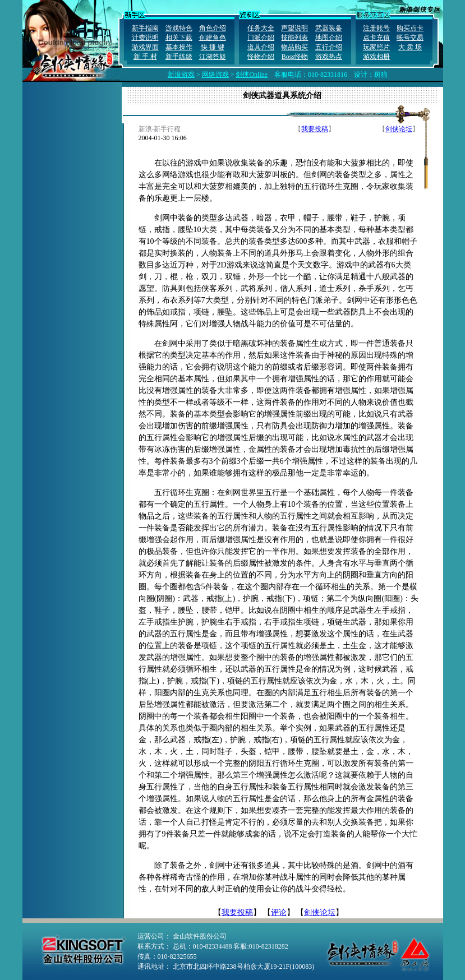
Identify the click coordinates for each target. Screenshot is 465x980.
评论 (279, 912)
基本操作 (179, 47)
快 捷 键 (213, 47)
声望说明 (294, 28)
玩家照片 (376, 47)
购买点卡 (410, 28)
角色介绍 (213, 28)
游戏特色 (179, 28)
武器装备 (329, 28)
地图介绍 (329, 38)
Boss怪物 (295, 57)
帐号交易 (410, 38)
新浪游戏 (181, 75)
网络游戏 (215, 75)
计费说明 (145, 38)
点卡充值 (376, 38)
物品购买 (294, 47)
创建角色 (213, 38)
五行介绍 (329, 47)
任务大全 (261, 28)
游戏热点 (329, 57)
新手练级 (179, 57)
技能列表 (294, 38)
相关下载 (179, 38)
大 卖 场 (410, 47)
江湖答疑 (213, 57)
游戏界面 (145, 47)
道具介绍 (261, 47)
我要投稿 (315, 129)
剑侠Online (252, 75)
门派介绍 (261, 38)
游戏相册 (376, 57)
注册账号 (376, 28)
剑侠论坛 (399, 129)
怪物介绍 (261, 57)
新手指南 (145, 28)
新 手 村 (145, 57)
